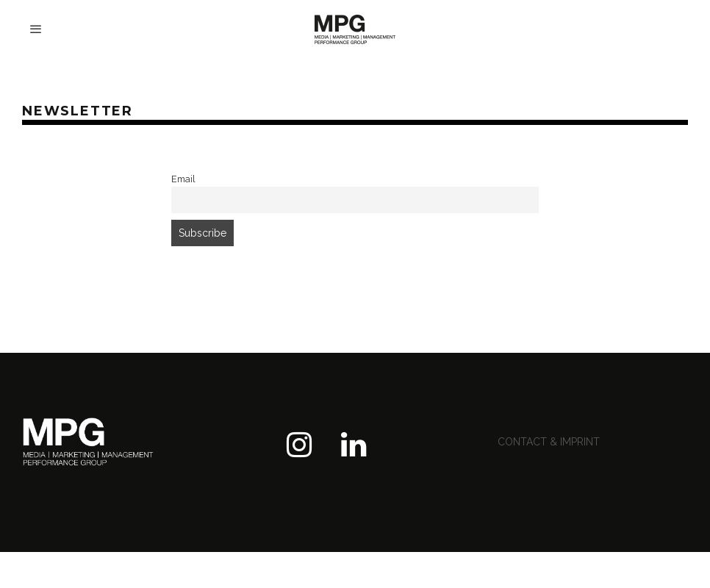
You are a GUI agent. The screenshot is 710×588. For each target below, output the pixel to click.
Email (183, 179)
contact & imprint (549, 442)
